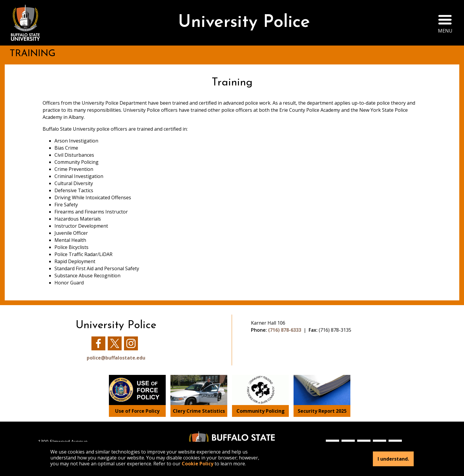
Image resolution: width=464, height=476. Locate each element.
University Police (239, 23)
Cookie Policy (198, 464)
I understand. (393, 459)
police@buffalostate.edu (116, 358)
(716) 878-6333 (285, 330)
